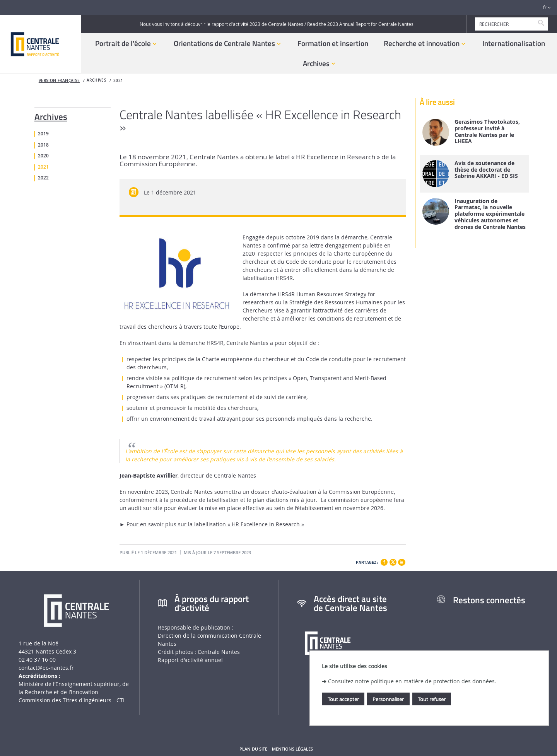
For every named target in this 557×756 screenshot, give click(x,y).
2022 (43, 178)
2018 (43, 145)
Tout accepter (343, 699)
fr (545, 8)
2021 (118, 81)
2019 (43, 134)
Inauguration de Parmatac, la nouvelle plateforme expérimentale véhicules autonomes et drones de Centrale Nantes (490, 214)
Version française (59, 81)
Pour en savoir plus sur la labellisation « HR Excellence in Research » (215, 524)
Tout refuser (432, 699)
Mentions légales (292, 749)
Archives (51, 115)
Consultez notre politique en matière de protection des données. (412, 681)
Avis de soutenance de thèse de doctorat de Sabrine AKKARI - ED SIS (486, 170)
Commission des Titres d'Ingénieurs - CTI (72, 700)
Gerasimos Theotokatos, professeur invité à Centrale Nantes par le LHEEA (487, 132)
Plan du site (253, 749)
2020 (43, 156)
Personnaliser (388, 699)
